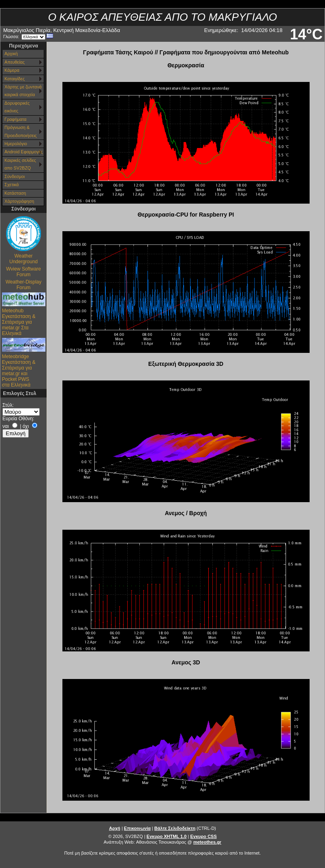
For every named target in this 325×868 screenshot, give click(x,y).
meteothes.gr (207, 842)
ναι (6, 426)
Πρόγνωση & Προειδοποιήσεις (21, 131)
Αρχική (11, 54)
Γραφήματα (15, 119)
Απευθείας (15, 62)
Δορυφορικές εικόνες (17, 107)
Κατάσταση (15, 193)
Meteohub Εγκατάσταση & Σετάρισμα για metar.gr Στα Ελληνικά (19, 322)
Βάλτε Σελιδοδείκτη (175, 828)
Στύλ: (8, 405)
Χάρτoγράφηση (19, 201)
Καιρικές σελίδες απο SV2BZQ (20, 164)
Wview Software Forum (24, 272)
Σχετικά (12, 185)
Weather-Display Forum (24, 285)
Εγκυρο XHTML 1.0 (167, 836)
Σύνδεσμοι (15, 176)
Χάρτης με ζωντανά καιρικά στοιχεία (23, 91)
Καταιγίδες (15, 79)
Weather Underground (24, 259)
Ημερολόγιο (16, 144)
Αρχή (115, 828)
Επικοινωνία (137, 828)
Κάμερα (12, 70)
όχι (26, 426)
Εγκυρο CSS (203, 836)
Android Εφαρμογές (24, 152)
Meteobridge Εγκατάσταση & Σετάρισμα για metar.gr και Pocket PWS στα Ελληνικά (19, 371)
